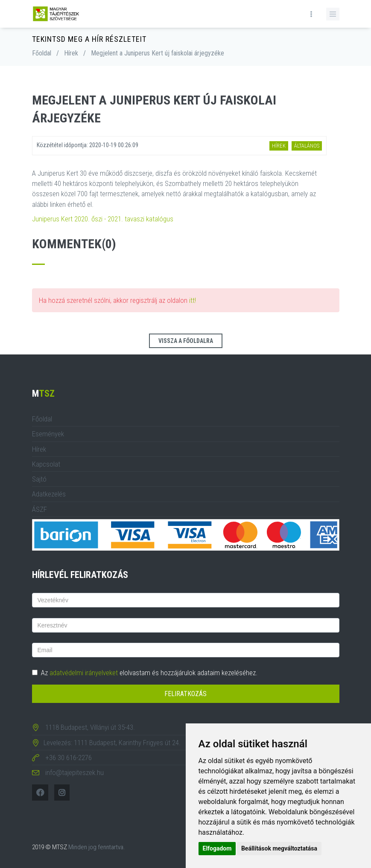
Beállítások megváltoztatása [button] (279, 848)
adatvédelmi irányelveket (84, 673)
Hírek (71, 53)
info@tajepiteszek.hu (74, 772)
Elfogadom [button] (217, 848)
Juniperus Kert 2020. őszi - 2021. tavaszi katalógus (103, 219)
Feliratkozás (185, 694)
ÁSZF (39, 509)
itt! (193, 300)
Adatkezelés (49, 494)
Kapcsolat (46, 464)
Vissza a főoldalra (186, 341)
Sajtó (39, 479)
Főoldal (42, 53)
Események (48, 434)
